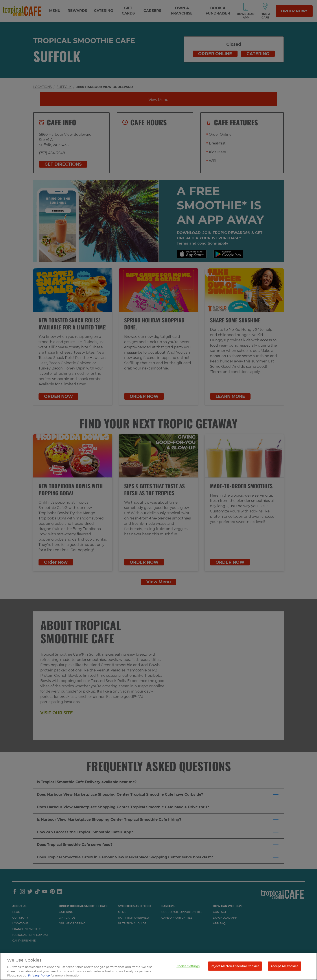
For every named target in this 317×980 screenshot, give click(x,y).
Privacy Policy (39, 975)
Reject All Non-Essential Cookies (235, 966)
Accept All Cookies (284, 966)
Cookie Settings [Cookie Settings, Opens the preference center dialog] (188, 966)
